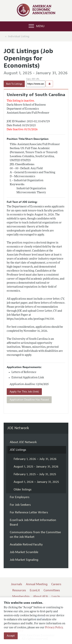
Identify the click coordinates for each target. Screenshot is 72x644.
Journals (17, 584)
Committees (52, 590)
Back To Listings (14, 84)
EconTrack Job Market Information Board (33, 522)
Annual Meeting (37, 584)
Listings (18, 450)
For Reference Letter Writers (29, 512)
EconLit (35, 590)
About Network (23, 442)
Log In (56, 596)
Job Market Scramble (24, 552)
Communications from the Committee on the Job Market (35, 535)
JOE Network (18, 428)
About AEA (41, 596)
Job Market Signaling (24, 560)
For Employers (20, 497)
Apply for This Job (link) (24, 392)
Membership (21, 596)
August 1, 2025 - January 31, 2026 (36, 467)
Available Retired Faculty (26, 544)
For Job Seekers (20, 505)
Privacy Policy (54, 628)
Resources (19, 590)
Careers (56, 584)
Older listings (23, 489)
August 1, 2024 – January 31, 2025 (36, 482)
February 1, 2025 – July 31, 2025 (35, 474)
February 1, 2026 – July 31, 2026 (35, 459)
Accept (11, 636)
